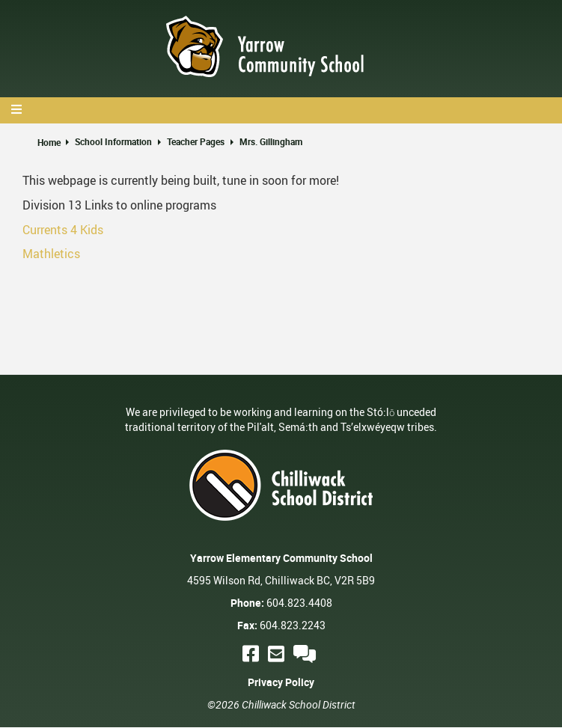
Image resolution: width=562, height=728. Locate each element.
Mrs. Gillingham (271, 141)
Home (49, 142)
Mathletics (51, 254)
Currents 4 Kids (63, 230)
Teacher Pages (196, 141)
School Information (113, 141)
